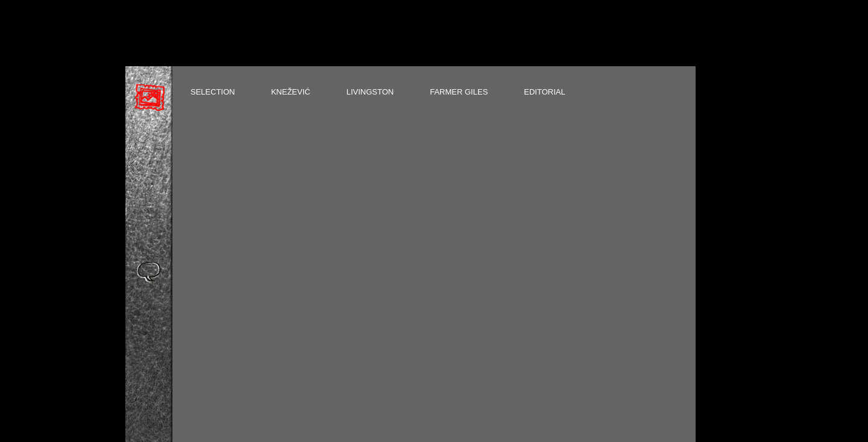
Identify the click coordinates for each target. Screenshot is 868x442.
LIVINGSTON (370, 92)
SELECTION (213, 92)
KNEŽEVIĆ (291, 92)
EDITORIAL (544, 92)
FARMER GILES (459, 92)
